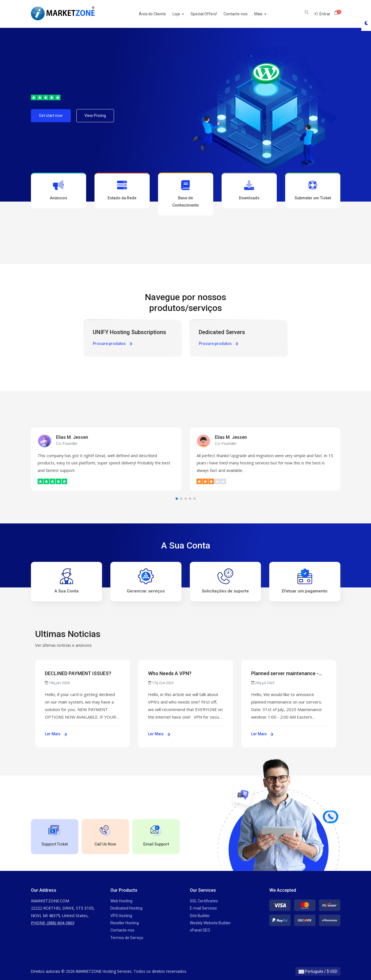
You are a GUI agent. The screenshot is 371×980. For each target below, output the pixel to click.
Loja (183, 14)
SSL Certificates (204, 901)
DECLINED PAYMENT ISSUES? (78, 673)
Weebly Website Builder (210, 923)
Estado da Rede (122, 190)
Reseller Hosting (125, 923)
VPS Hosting (121, 916)
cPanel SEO (200, 930)
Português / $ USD (318, 971)
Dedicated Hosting (126, 908)
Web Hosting (121, 901)
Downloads (249, 190)
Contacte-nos (242, 14)
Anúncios (59, 190)
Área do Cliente (158, 14)
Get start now (51, 116)
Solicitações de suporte (225, 581)
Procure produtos (112, 344)
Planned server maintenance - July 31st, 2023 (285, 674)
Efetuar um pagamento (305, 581)
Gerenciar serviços (146, 581)
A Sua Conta (66, 581)
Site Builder (200, 916)
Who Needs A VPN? (170, 673)
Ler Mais (56, 734)
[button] (177, 499)
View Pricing (95, 116)
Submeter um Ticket (313, 190)
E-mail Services (203, 908)
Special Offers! (210, 14)
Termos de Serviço (127, 938)
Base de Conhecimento (186, 194)
